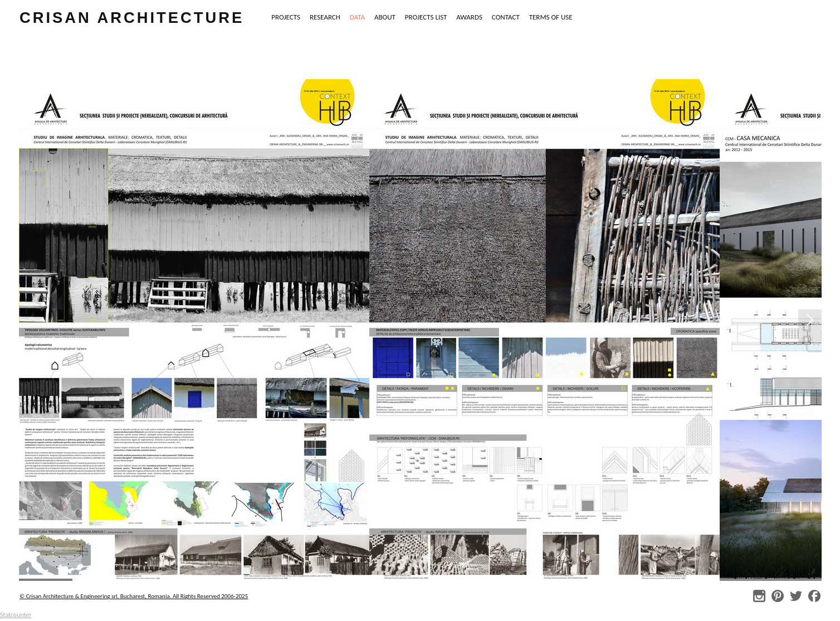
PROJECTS (286, 17)
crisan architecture (132, 18)
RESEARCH (325, 17)
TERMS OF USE (551, 17)
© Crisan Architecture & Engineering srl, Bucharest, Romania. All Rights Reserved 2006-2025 (134, 596)
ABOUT (385, 17)
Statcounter (16, 615)
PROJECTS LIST (426, 17)
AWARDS (469, 17)
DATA (357, 17)
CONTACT (506, 17)
